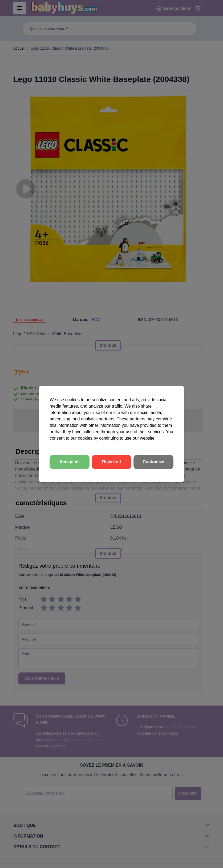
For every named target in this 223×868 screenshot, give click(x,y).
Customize (153, 462)
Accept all (70, 462)
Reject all (111, 462)
